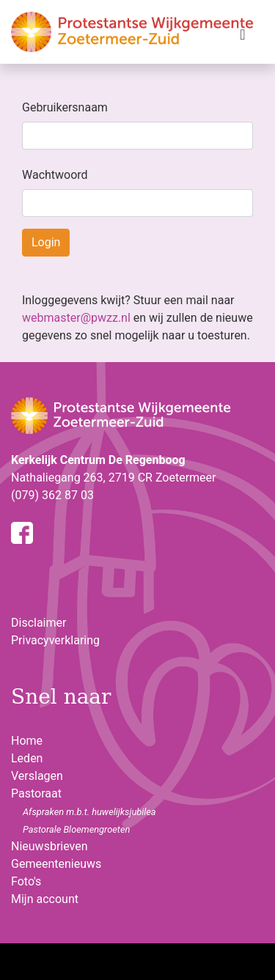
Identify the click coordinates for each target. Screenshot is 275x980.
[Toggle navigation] (243, 38)
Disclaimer (38, 623)
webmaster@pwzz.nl (76, 318)
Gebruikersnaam (65, 107)
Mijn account (45, 899)
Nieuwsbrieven (49, 846)
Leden (27, 758)
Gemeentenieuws (56, 864)
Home (27, 741)
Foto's (26, 881)
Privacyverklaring (55, 640)
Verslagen (37, 776)
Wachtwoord (55, 175)
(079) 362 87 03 (52, 495)
